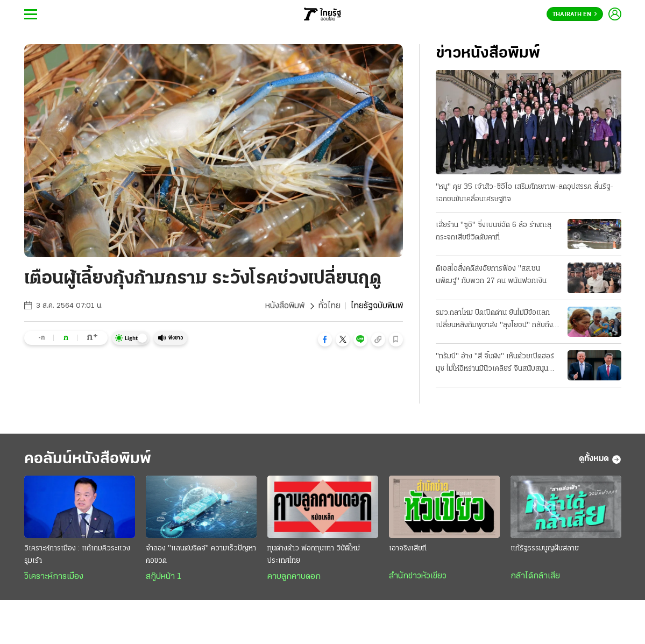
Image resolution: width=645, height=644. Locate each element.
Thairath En (575, 15)
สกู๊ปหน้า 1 (164, 577)
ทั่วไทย (329, 306)
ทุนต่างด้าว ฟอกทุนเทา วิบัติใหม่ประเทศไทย (314, 555)
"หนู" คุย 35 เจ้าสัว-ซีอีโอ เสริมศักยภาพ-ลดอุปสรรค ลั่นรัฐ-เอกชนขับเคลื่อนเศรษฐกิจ (524, 193)
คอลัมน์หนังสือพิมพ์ (88, 459)
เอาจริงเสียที (408, 549)
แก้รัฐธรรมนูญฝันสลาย (545, 549)
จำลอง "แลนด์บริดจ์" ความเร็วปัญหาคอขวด (201, 555)
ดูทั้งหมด (600, 459)
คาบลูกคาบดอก (294, 577)
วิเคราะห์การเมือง (54, 577)
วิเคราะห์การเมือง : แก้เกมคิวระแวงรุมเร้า (77, 555)
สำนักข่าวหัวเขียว (418, 576)
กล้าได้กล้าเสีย (535, 576)
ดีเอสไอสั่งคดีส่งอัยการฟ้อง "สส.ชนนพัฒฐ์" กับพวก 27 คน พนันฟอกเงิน (491, 275)
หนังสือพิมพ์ (285, 306)
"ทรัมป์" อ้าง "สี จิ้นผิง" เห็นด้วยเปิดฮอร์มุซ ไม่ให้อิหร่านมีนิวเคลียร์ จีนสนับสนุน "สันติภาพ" (495, 364)
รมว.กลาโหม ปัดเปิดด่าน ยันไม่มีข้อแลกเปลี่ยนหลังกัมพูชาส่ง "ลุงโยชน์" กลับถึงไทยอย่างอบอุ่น (494, 320)
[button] (325, 339)
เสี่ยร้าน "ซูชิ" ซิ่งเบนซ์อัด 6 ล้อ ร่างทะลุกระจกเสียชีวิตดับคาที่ (494, 231)
